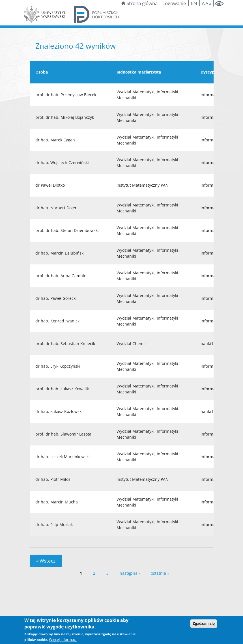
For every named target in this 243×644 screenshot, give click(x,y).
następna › (130, 573)
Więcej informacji (63, 639)
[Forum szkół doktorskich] (96, 14)
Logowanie (174, 3)
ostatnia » (160, 573)
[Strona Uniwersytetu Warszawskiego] (45, 14)
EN (194, 3)
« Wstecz (46, 561)
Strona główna (139, 3)
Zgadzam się (204, 623)
